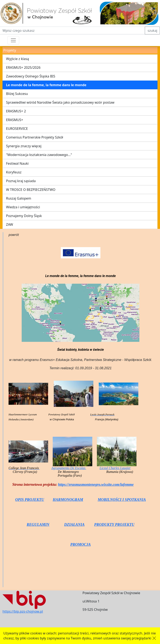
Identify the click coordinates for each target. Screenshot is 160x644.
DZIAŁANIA (74, 525)
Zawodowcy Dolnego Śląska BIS (31, 76)
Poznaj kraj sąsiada (21, 181)
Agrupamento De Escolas (69, 468)
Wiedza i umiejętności (23, 207)
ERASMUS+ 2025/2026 (23, 67)
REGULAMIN (38, 525)
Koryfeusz (14, 172)
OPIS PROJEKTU (30, 500)
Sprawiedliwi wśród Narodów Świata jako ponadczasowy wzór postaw (60, 102)
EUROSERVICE (17, 129)
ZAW (10, 224)
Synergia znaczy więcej (24, 146)
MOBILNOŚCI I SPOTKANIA (122, 500)
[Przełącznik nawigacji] (13, 40)
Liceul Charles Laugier (115, 468)
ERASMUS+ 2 (16, 111)
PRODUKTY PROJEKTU (114, 525)
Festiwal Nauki (17, 163)
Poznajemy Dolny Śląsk (24, 216)
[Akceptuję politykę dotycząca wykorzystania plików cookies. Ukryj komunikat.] (154, 638)
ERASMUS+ (15, 120)
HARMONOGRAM (68, 500)
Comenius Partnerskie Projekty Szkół (35, 137)
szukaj (152, 31)
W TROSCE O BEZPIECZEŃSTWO (31, 190)
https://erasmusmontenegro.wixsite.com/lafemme (96, 485)
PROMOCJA (80, 545)
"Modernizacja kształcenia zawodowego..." (39, 155)
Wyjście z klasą (17, 59)
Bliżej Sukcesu (17, 94)
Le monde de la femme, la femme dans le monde (46, 85)
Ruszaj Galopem (19, 198)
